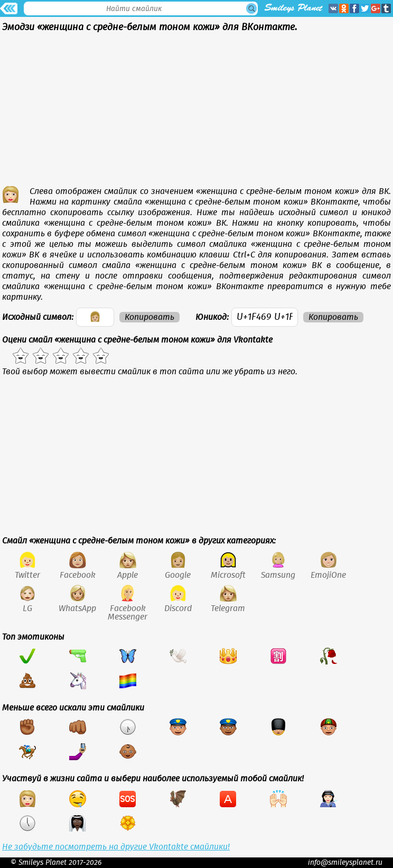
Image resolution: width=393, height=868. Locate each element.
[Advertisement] (196, 112)
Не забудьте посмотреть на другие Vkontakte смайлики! (116, 847)
